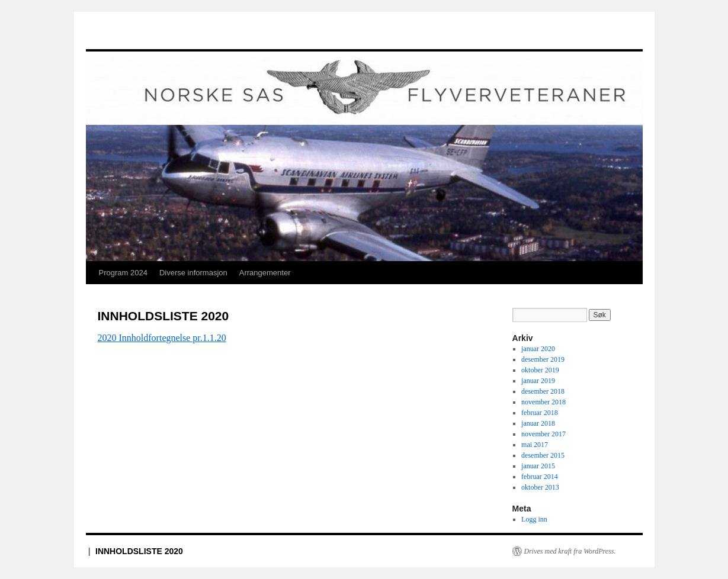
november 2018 (543, 402)
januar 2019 (538, 381)
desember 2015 (543, 455)
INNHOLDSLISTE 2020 (139, 551)
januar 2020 (538, 349)
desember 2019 (543, 359)
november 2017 (543, 434)
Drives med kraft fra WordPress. (570, 551)
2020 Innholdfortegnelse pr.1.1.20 (162, 338)
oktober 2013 (540, 487)
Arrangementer (265, 273)
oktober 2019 (540, 370)
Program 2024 (123, 273)
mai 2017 (535, 445)
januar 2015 (538, 466)
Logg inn (534, 519)
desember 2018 (543, 391)
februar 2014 (540, 477)
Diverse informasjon (193, 273)
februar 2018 (540, 413)
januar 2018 (538, 423)
